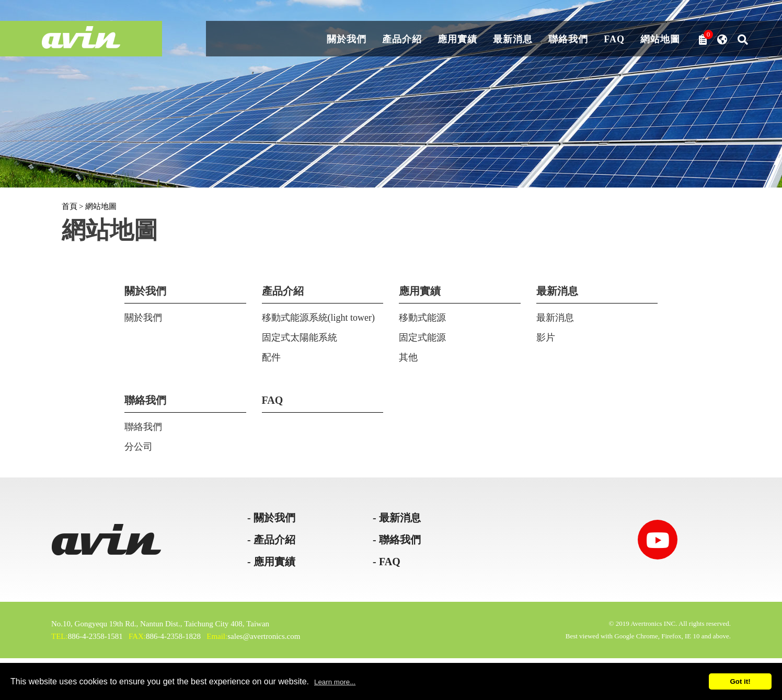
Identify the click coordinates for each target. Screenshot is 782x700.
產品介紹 (402, 39)
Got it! (740, 681)
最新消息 (513, 39)
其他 (408, 357)
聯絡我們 (568, 39)
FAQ (614, 39)
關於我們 (347, 39)
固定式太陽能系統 (300, 337)
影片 (546, 337)
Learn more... (335, 682)
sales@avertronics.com (264, 636)
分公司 (139, 447)
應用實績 (457, 39)
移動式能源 (422, 318)
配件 (271, 357)
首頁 (70, 206)
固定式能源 (422, 337)
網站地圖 (660, 39)
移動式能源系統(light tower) (318, 318)
